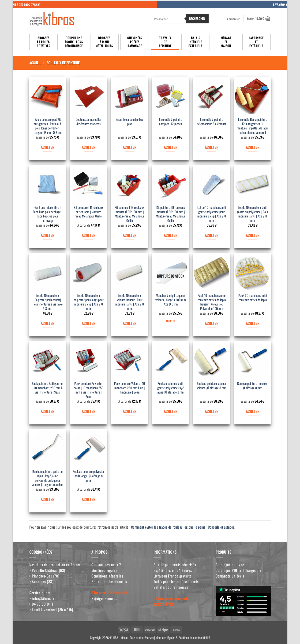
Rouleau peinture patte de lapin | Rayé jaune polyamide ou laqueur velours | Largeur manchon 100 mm (48, 478)
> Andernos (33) (41, 581)
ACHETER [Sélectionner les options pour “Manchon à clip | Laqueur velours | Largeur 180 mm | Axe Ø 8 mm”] (171, 321)
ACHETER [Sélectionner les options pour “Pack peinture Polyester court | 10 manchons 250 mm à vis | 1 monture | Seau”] (88, 411)
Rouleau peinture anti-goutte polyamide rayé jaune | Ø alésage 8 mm (171, 388)
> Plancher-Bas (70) (44, 576)
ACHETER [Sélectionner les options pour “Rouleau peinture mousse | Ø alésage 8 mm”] (253, 411)
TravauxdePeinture (165, 42)
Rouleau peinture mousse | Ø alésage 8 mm (253, 386)
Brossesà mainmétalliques (104, 42)
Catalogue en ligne (230, 565)
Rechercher (197, 18)
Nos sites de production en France (55, 565)
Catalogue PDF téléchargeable (238, 570)
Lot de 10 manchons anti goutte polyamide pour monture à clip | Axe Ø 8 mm (212, 214)
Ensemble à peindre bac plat (129, 122)
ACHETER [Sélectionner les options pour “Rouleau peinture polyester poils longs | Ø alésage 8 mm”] (88, 499)
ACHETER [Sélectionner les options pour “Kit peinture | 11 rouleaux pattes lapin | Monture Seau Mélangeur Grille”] (88, 235)
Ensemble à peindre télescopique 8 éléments (212, 122)
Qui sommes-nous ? (106, 565)
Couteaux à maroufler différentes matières (89, 122)
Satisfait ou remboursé (171, 587)
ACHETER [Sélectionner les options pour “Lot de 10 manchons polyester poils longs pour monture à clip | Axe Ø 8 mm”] (88, 323)
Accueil (35, 63)
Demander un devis (230, 576)
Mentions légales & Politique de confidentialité (183, 638)
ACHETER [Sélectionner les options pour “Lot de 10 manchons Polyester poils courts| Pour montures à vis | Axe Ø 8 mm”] (47, 323)
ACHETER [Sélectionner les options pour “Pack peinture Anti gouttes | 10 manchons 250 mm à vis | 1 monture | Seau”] (47, 411)
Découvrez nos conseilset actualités (171, 601)
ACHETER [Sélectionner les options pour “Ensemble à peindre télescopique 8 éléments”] (212, 147)
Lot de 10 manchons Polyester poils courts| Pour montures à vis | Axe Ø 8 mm (48, 302)
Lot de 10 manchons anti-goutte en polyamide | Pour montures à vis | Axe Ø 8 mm (253, 214)
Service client (40, 593)
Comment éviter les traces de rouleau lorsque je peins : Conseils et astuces (183, 527)
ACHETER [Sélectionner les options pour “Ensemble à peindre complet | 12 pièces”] (171, 147)
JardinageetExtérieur (256, 42)
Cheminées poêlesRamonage (135, 42)
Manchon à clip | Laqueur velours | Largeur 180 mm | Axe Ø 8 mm (171, 300)
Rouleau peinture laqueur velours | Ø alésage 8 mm (212, 386)
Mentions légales (104, 570)
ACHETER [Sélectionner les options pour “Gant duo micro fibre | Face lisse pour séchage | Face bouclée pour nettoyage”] (47, 235)
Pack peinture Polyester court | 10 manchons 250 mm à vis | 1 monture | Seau (89, 390)
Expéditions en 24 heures (173, 570)
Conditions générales (107, 576)
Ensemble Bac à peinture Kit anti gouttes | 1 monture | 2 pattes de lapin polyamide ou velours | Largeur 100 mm (253, 126)
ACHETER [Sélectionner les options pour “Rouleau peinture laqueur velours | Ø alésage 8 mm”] (212, 411)
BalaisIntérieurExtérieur (195, 42)
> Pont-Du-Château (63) (47, 570)
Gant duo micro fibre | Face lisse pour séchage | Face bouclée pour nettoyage (47, 214)
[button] (259, 19)
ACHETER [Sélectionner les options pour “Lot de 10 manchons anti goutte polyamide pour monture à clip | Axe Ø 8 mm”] (212, 235)
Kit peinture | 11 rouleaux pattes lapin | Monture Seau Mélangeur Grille (88, 212)
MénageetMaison (226, 42)
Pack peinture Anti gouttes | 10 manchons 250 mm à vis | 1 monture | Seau (47, 388)
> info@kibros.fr (42, 598)
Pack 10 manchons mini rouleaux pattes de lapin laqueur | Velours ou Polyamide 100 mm (212, 302)
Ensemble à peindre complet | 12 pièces (171, 122)
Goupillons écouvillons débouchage (74, 42)
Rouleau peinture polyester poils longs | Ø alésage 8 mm (88, 476)
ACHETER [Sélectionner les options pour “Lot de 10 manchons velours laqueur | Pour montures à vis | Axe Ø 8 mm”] (129, 323)
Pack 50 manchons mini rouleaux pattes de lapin (253, 298)
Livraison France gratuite (172, 576)
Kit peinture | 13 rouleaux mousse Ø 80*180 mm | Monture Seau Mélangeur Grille (129, 214)
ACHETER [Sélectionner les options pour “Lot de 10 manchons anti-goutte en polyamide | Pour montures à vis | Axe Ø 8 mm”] (253, 235)
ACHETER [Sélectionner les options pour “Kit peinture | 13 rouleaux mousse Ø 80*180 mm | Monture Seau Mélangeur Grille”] (129, 235)
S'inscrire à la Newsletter (111, 593)
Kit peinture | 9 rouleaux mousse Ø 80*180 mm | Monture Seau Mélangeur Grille (171, 214)
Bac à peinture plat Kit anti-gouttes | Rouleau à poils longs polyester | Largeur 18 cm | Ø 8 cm (48, 126)
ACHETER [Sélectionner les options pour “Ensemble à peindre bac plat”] (129, 147)
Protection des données (109, 581)
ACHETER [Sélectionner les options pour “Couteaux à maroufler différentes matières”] (88, 147)
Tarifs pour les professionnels (176, 581)
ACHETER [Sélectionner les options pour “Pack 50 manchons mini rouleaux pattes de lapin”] (253, 323)
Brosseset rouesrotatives (43, 42)
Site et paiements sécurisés (175, 565)
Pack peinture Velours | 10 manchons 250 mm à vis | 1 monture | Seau (129, 388)
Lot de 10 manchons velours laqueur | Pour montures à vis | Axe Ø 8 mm (130, 302)
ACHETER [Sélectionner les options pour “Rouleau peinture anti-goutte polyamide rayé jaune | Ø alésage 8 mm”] (171, 411)
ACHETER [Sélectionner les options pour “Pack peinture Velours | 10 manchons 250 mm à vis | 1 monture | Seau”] (129, 411)
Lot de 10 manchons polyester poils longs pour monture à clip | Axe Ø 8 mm (89, 302)
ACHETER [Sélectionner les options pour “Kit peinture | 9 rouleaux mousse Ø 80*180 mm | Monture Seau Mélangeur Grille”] (171, 235)
